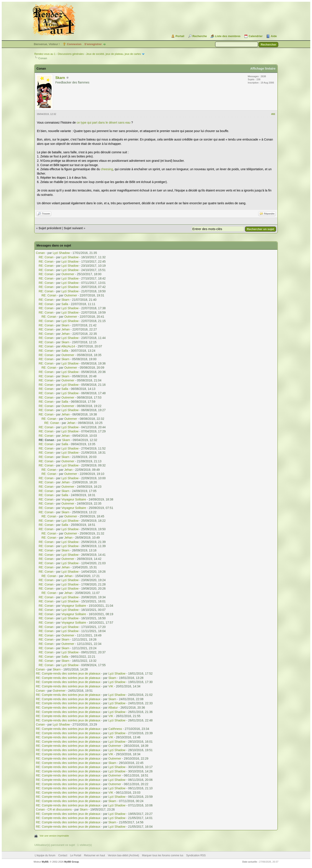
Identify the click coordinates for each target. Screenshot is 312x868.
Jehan (65, 329)
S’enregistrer (93, 44)
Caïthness (115, 729)
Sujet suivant (73, 228)
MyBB (45, 862)
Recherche (200, 36)
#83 (273, 114)
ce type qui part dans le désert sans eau (104, 123)
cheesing (107, 169)
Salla (65, 304)
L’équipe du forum (45, 855)
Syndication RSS (196, 855)
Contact (63, 855)
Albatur (113, 708)
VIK (111, 686)
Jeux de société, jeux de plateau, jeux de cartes (113, 54)
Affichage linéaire (263, 69)
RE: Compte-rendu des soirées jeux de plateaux (68, 673)
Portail (180, 36)
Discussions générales (71, 54)
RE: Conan (46, 257)
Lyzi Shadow (61, 253)
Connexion (74, 44)
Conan (40, 253)
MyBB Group (72, 862)
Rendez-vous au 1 (45, 54)
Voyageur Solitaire (74, 499)
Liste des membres (228, 36)
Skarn (60, 78)
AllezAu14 (68, 346)
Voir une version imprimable (54, 836)
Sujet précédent (50, 228)
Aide (274, 36)
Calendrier (255, 36)
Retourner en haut (95, 855)
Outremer (68, 274)
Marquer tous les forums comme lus (163, 855)
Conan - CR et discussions (54, 809)
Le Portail (76, 855)
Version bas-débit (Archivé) (123, 855)
